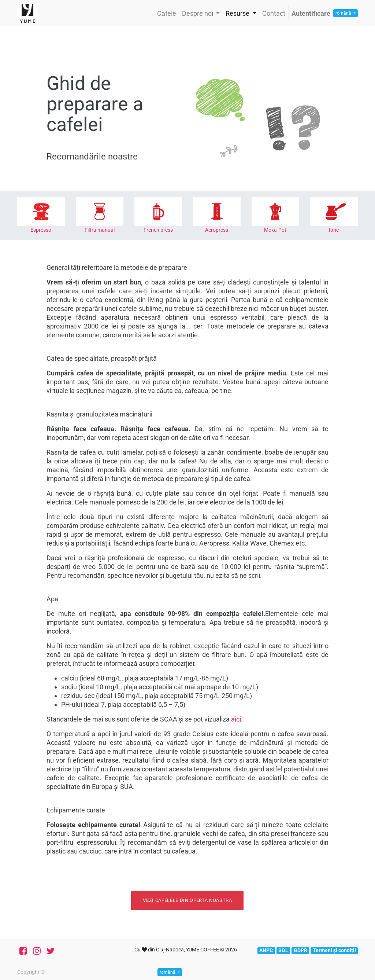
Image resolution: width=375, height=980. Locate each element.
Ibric (334, 230)
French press (158, 230)
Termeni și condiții (334, 950)
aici (236, 719)
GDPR (300, 950)
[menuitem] (167, 13)
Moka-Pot (275, 230)
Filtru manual (100, 230)
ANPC (266, 950)
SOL (283, 950)
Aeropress (217, 230)
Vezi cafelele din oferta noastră (187, 900)
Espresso (41, 230)
